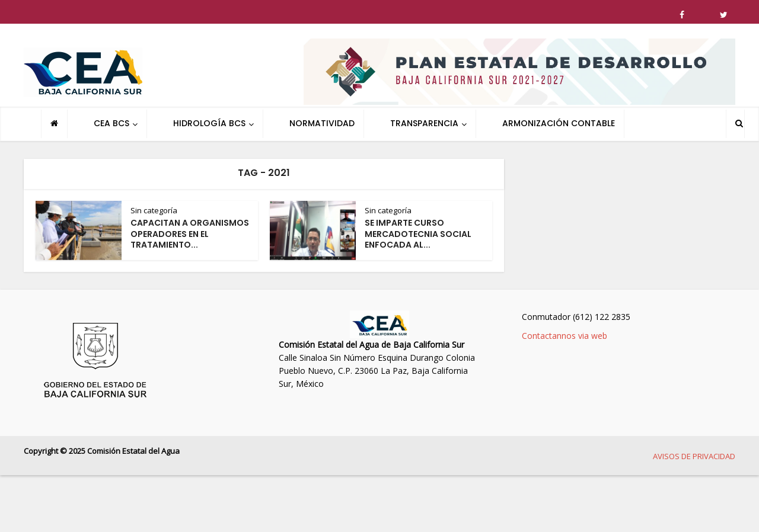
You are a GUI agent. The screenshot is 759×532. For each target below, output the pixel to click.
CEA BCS (111, 123)
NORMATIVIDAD (322, 123)
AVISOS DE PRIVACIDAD (694, 456)
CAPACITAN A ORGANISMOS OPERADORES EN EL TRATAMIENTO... (190, 234)
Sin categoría (154, 210)
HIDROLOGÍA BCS (209, 123)
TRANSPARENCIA (424, 123)
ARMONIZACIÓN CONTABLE (559, 123)
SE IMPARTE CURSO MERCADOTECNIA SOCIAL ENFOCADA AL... (418, 234)
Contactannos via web (565, 336)
